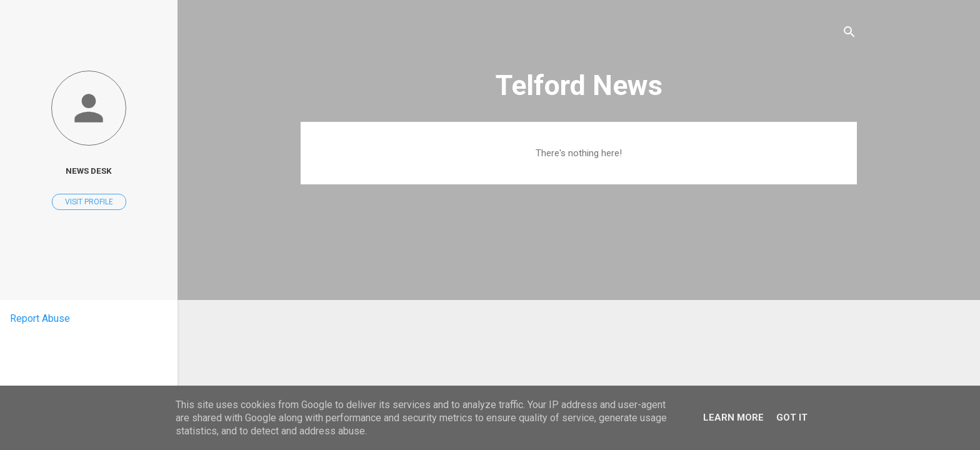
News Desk (89, 171)
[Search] (849, 34)
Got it (792, 417)
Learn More (733, 417)
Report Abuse (40, 318)
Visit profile (89, 202)
